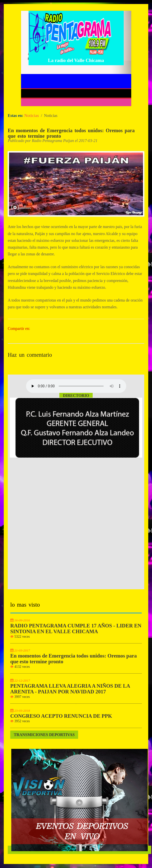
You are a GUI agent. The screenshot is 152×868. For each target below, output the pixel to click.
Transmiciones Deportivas (44, 735)
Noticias (32, 115)
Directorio (76, 395)
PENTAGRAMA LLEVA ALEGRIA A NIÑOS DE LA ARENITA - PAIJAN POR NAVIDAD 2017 (70, 689)
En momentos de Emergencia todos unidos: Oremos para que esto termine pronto (71, 133)
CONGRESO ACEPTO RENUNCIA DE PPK (61, 716)
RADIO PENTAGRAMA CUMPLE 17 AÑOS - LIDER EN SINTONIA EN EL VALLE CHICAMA (76, 629)
